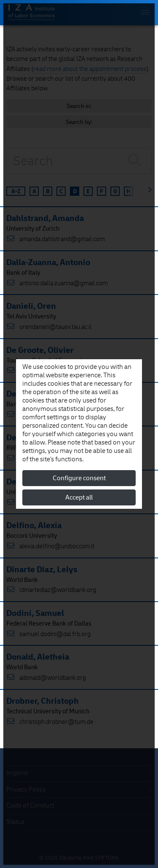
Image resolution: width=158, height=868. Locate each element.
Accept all (79, 497)
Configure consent (79, 478)
